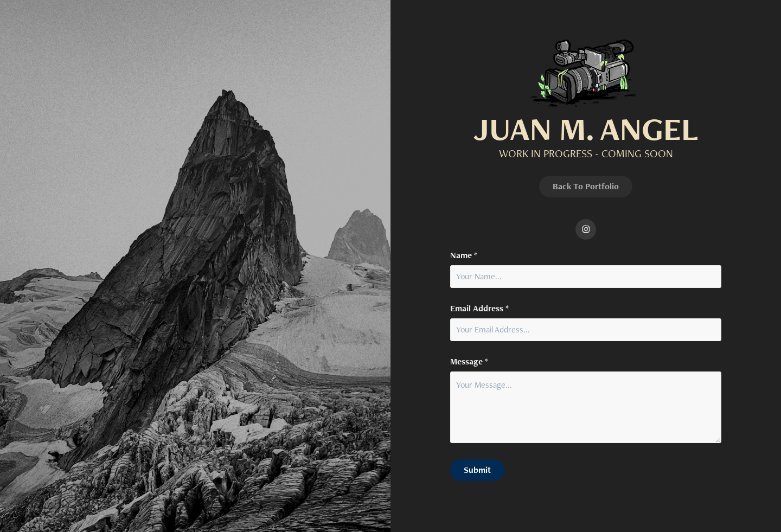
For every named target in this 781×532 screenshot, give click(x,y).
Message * (469, 362)
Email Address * (479, 309)
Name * (464, 255)
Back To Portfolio (586, 186)
